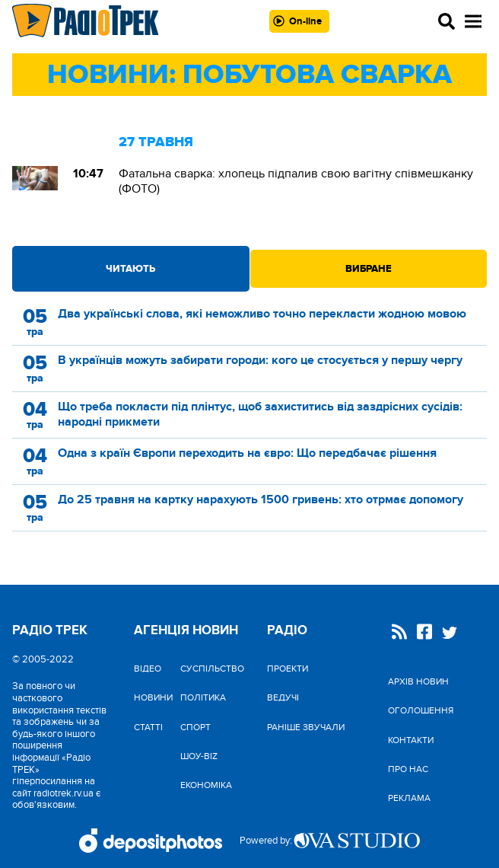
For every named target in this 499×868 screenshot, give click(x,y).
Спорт (195, 727)
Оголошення (421, 710)
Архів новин (418, 681)
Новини (153, 697)
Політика (203, 697)
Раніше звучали (306, 727)
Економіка (206, 785)
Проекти (288, 669)
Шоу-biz (199, 756)
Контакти (411, 740)
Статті (148, 727)
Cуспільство (212, 669)
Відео (148, 669)
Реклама (409, 798)
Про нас (408, 769)
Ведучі (283, 697)
